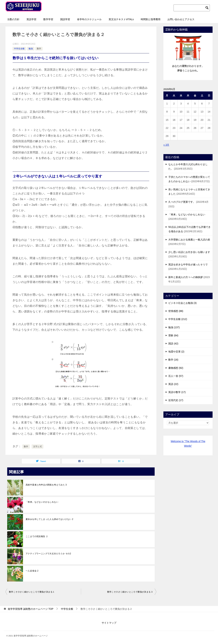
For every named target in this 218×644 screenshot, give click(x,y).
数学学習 (48, 19)
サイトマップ (109, 623)
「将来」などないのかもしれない (42, 502)
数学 (39, 49)
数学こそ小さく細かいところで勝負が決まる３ (130, 592)
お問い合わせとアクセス (181, 19)
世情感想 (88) (176, 311)
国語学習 (65, 19)
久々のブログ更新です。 (182, 202)
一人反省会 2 (32, 571)
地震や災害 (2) (176, 352)
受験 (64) (173, 335)
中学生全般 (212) (178, 319)
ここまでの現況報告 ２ (37, 536)
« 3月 (166, 145)
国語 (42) (173, 344)
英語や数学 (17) (177, 392)
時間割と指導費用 (151, 19)
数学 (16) (173, 360)
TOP (31, 609)
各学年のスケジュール (89, 19)
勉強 (31, 49)
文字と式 (38, 447)
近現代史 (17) (176, 400)
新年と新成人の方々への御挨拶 (186, 277)
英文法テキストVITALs (121, 19)
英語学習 (31, 19)
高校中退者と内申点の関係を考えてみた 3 (46, 485)
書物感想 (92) (176, 368)
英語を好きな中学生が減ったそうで (188, 265)
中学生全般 (19, 49)
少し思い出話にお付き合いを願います (189, 252)
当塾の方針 (13, 19)
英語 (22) (173, 384)
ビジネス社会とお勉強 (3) (182, 303)
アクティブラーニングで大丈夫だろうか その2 (48, 554)
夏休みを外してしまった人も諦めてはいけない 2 (49, 519)
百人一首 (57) (176, 376)
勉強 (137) (174, 327)
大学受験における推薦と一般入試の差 (189, 240)
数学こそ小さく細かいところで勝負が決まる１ (32, 592)
